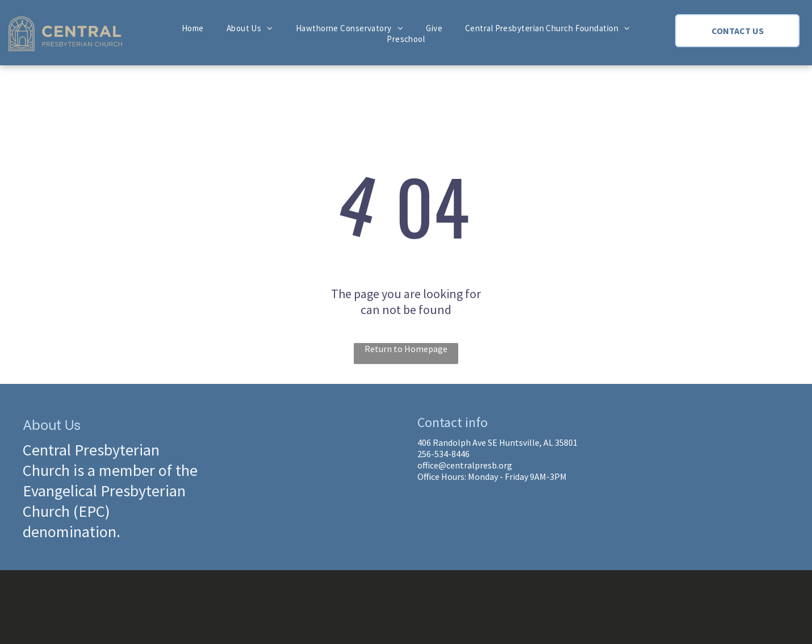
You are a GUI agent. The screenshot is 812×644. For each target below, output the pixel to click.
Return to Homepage (406, 349)
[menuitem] (193, 28)
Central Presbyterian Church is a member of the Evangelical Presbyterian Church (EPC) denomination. (110, 491)
